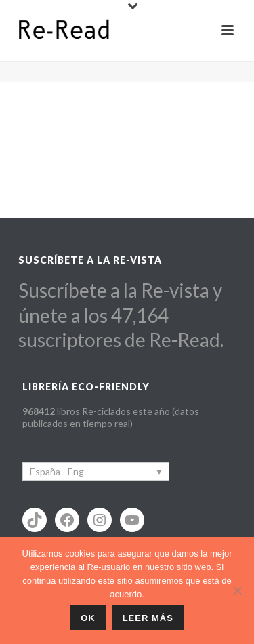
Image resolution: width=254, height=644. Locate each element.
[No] (237, 590)
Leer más (148, 618)
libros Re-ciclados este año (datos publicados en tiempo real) (111, 417)
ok (88, 618)
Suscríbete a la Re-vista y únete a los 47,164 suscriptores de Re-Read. (121, 315)
